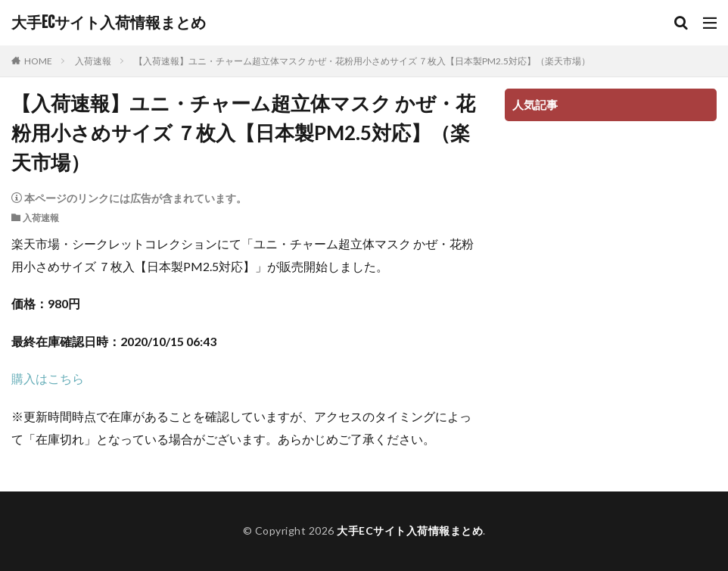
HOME (38, 61)
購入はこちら (48, 378)
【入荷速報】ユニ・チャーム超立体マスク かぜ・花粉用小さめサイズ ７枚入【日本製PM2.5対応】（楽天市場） (362, 61)
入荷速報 (93, 61)
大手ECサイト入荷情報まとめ (109, 23)
